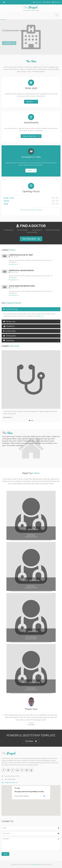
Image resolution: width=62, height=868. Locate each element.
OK (44, 796)
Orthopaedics (10, 336)
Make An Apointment (31, 136)
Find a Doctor (37, 2)
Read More (31, 102)
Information (56, 2)
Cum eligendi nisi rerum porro (22, 286)
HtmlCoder (35, 865)
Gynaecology (9, 331)
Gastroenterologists (53, 230)
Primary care (9, 322)
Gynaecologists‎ (32, 232)
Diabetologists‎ (37, 230)
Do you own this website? (22, 796)
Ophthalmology (11, 309)
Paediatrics (9, 326)
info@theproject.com (10, 782)
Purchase (31, 741)
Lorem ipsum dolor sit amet (21, 255)
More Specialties (31, 239)
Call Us (31, 170)
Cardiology (9, 340)
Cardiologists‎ (9, 230)
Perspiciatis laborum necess (21, 270)
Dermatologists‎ (23, 230)
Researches (47, 2)
